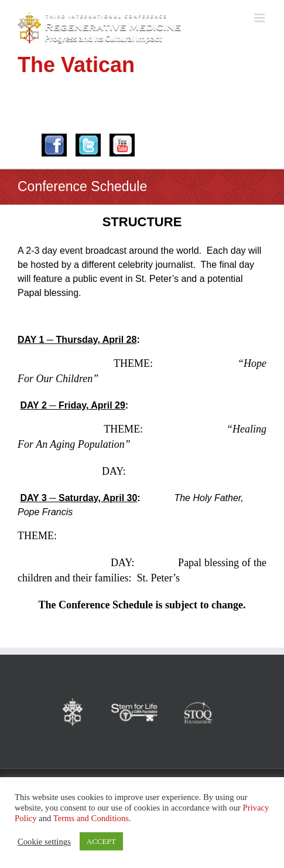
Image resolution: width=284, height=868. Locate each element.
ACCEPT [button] (101, 841)
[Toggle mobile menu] (260, 18)
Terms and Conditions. (92, 818)
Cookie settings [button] (44, 842)
